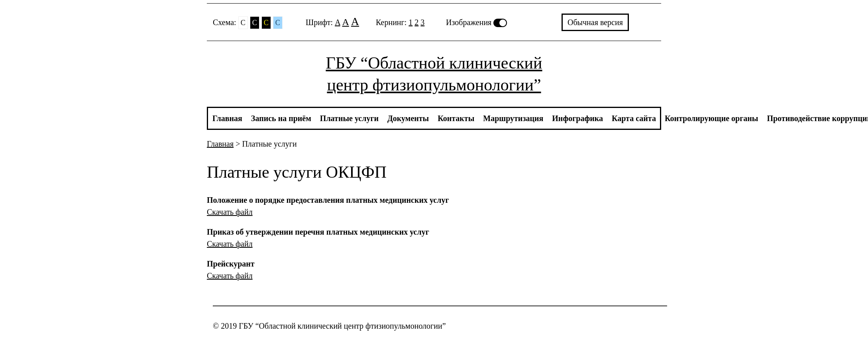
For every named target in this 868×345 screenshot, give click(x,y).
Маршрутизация (513, 118)
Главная (227, 118)
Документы (408, 118)
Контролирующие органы (711, 118)
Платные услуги (349, 118)
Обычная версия (595, 22)
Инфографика (577, 118)
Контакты (456, 118)
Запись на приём (281, 118)
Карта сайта (634, 118)
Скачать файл (230, 212)
